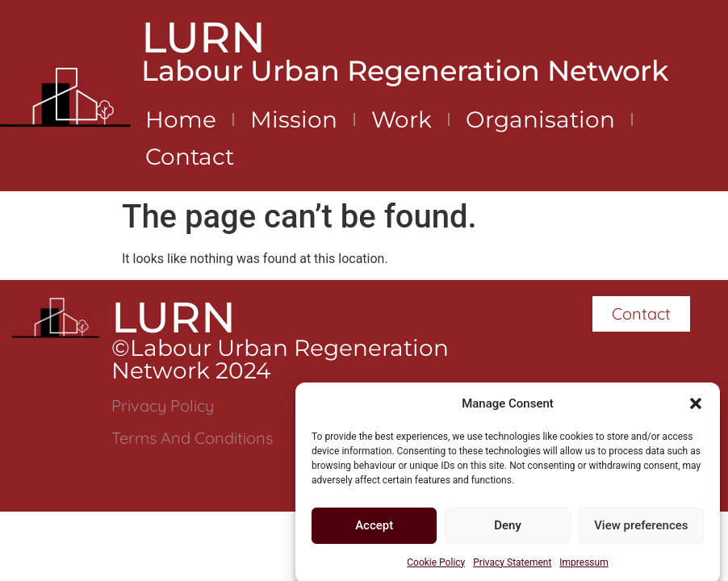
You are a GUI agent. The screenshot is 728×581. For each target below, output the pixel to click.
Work (402, 119)
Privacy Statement (512, 566)
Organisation (540, 119)
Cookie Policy (436, 566)
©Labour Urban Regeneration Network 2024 (280, 359)
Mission (294, 119)
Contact (190, 157)
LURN (203, 37)
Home (181, 119)
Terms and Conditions (192, 438)
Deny (508, 529)
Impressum (584, 566)
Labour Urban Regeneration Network (405, 71)
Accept (374, 529)
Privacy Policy (163, 405)
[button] (696, 408)
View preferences (641, 529)
